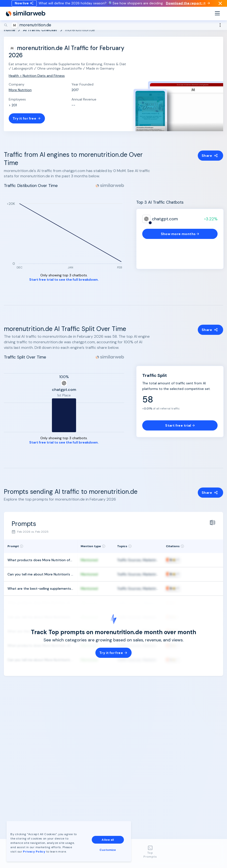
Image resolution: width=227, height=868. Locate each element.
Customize (108, 849)
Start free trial (180, 425)
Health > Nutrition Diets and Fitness (37, 76)
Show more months (180, 234)
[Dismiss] (220, 6)
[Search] (113, 30)
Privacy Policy (35, 851)
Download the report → (188, 6)
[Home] (26, 18)
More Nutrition (20, 90)
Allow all (108, 839)
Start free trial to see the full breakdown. (64, 280)
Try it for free (27, 118)
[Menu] (217, 18)
